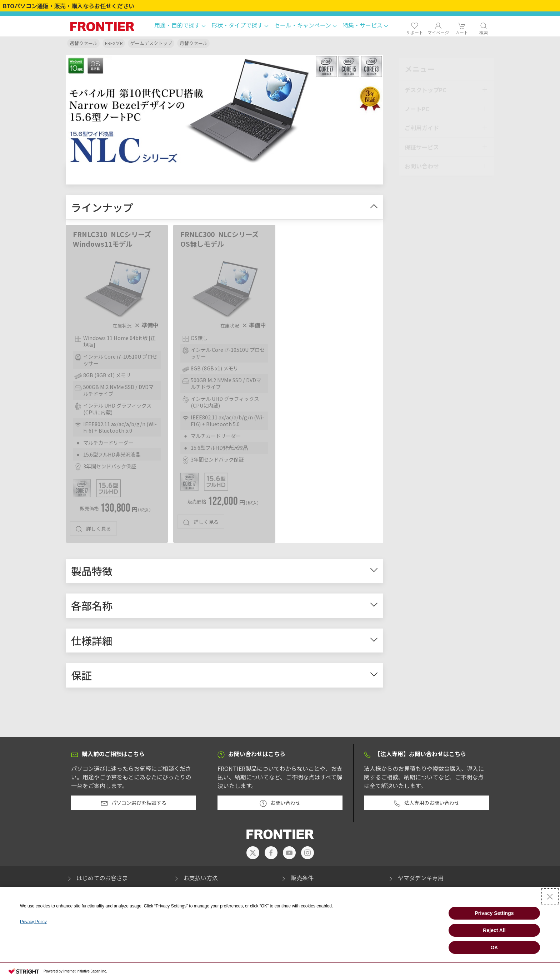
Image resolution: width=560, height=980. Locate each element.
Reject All (494, 930)
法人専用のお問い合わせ (426, 805)
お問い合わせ (280, 805)
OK (494, 947)
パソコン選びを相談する (134, 805)
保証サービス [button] (422, 146)
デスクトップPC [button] (426, 88)
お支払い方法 (195, 880)
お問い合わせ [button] (422, 164)
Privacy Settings (494, 913)
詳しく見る (93, 531)
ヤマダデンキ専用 (415, 880)
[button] (180, 26)
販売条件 (297, 880)
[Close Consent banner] (550, 897)
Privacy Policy (33, 922)
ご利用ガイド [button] (422, 127)
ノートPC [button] (417, 107)
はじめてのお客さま (97, 880)
